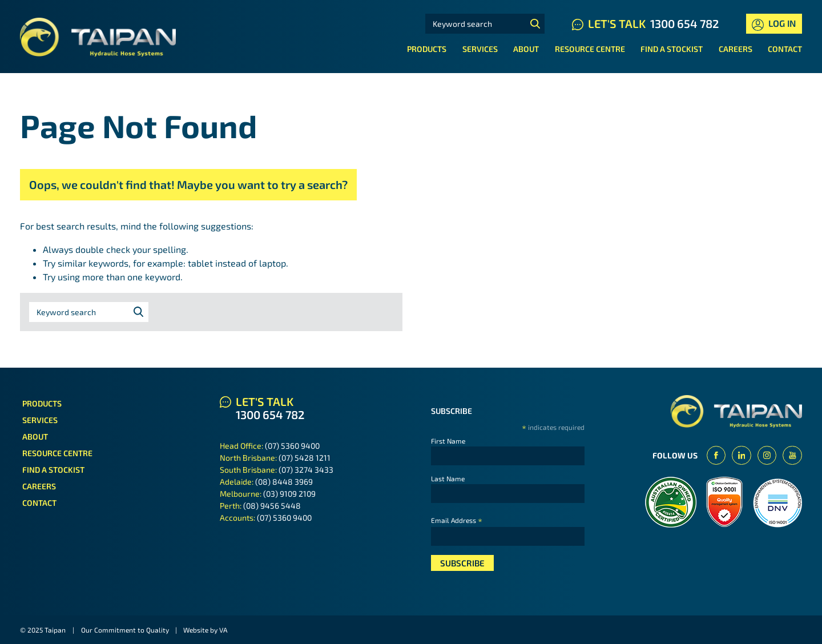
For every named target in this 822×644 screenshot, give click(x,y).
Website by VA (205, 630)
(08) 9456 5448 (272, 506)
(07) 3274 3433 (306, 470)
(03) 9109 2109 (289, 494)
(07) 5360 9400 (292, 446)
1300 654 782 (684, 23)
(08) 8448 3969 (284, 482)
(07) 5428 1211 (305, 458)
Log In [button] (774, 24)
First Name (448, 441)
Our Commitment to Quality (125, 630)
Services (480, 49)
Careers (736, 49)
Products (427, 49)
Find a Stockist (672, 49)
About (526, 49)
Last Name (448, 478)
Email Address (457, 520)
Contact (785, 49)
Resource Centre (590, 49)
